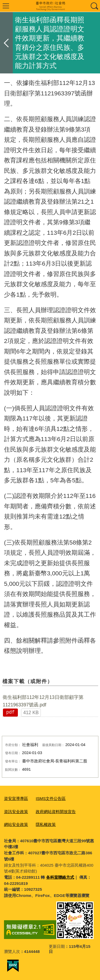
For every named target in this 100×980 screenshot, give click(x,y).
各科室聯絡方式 (60, 877)
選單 (6, 6)
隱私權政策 (46, 824)
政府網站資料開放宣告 (56, 812)
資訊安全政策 (16, 812)
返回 (6, 43)
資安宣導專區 (16, 798)
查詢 (94, 6)
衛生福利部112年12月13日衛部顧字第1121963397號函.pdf (43, 701)
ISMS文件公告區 (51, 798)
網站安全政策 (16, 824)
